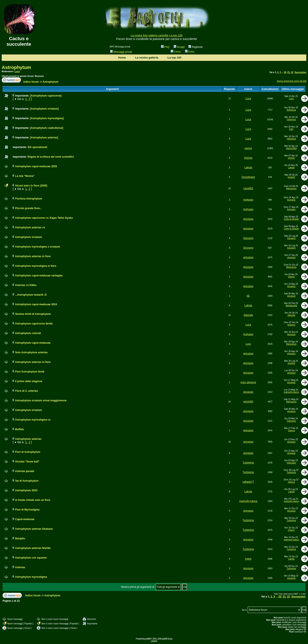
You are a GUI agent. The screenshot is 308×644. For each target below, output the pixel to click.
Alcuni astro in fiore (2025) (31, 186)
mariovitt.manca (291, 392)
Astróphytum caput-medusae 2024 (36, 304)
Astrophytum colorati (28, 333)
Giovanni (248, 238)
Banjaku (20, 538)
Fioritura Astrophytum (29, 199)
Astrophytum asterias (28, 439)
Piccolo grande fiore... (29, 208)
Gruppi (179, 47)
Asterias (20, 567)
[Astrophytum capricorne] (46, 96)
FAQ (165, 47)
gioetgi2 (291, 177)
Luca (17, 71)
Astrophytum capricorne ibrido (34, 324)
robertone (291, 120)
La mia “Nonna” (25, 176)
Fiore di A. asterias (27, 391)
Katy (291, 129)
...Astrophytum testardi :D (31, 295)
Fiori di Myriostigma (27, 510)
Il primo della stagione (29, 381)
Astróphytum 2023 (26, 490)
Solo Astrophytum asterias (31, 352)
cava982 (248, 188)
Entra (190, 52)
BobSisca (291, 110)
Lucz (248, 344)
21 (289, 72)
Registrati (195, 47)
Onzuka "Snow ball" (27, 462)
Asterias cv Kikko (26, 285)
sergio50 (248, 402)
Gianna (291, 277)
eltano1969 (291, 148)
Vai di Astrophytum (27, 481)
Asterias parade (25, 471)
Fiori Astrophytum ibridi (30, 372)
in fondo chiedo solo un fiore (33, 500)
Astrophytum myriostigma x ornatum (38, 247)
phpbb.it (154, 641)
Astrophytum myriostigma (31, 577)
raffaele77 (248, 482)
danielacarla (291, 306)
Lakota (248, 167)
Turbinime (248, 463)
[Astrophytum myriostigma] (47, 118)
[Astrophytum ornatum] (44, 109)
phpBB (148, 639)
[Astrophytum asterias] (44, 138)
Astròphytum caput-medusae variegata (39, 276)
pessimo (291, 325)
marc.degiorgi (248, 382)
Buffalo (20, 429)
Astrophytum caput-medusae (33, 343)
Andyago (248, 200)
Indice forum (31, 82)
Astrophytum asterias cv (30, 227)
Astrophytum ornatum (28, 237)
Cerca (176, 52)
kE (248, 296)
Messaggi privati (121, 52)
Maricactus (291, 189)
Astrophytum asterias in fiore (33, 256)
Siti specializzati (37, 147)
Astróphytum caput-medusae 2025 (36, 166)
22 (292, 72)
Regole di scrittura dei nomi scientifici (51, 157)
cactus (248, 148)
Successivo (300, 72)
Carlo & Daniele (291, 219)
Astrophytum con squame (31, 558)
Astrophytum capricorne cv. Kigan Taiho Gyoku (44, 218)
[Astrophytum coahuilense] (47, 128)
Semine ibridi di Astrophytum (33, 314)
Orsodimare (248, 177)
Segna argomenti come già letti (292, 81)
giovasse (248, 219)
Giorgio (248, 158)
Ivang (248, 559)
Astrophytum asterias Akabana (34, 529)
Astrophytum (16, 67)
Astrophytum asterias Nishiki (33, 548)
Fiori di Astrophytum (28, 452)
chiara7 (291, 530)
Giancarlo (291, 421)
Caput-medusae (25, 519)
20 (285, 72)
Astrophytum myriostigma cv (33, 420)
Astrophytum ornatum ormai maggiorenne (41, 400)
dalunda (248, 315)
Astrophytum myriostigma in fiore (36, 266)
